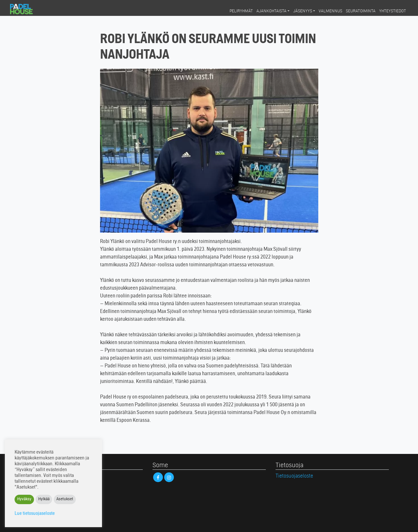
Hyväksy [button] (24, 499)
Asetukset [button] (65, 499)
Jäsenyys (303, 11)
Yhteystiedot (393, 11)
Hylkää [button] (44, 499)
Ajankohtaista (271, 11)
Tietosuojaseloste (294, 476)
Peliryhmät (241, 11)
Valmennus (330, 11)
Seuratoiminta (361, 11)
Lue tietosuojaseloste (35, 514)
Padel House (27, 9)
